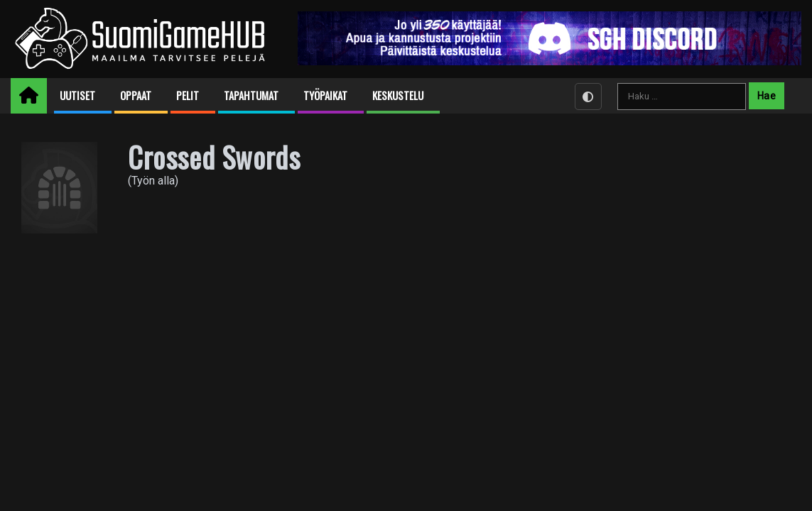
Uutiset (77, 95)
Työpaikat (325, 95)
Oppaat (136, 95)
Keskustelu (398, 95)
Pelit (188, 95)
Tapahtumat (251, 95)
